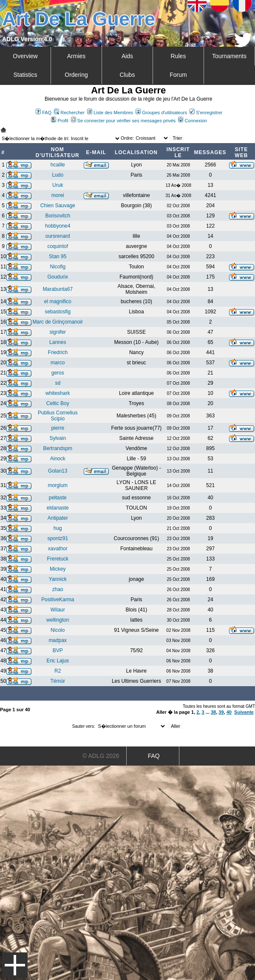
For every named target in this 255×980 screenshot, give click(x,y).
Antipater (58, 518)
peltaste (58, 498)
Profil (59, 121)
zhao (58, 589)
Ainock (58, 459)
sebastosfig (58, 312)
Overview (25, 56)
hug (58, 528)
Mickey (58, 569)
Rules (178, 56)
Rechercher (69, 113)
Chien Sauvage (58, 206)
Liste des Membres (110, 113)
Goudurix (58, 277)
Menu (15, 965)
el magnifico (58, 301)
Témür (58, 681)
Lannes (58, 342)
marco (58, 363)
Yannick (58, 579)
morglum (58, 485)
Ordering (76, 75)
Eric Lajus (58, 661)
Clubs (127, 75)
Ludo (58, 175)
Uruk (58, 185)
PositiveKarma (58, 600)
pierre (58, 428)
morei (58, 195)
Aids (127, 56)
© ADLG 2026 (101, 756)
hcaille (58, 165)
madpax (58, 640)
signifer (58, 332)
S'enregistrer (206, 113)
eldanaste (58, 508)
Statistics (25, 75)
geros (58, 373)
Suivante (244, 712)
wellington (58, 620)
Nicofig (58, 267)
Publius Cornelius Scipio (58, 416)
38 (213, 712)
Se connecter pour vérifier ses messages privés (123, 121)
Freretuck (58, 559)
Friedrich (58, 352)
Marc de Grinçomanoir (58, 322)
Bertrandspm (58, 448)
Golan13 (58, 471)
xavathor (58, 549)
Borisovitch (58, 216)
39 (221, 712)
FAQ (44, 113)
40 (229, 712)
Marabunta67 (58, 289)
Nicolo (58, 630)
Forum (178, 75)
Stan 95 (58, 256)
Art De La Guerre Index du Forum (3, 130)
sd (58, 383)
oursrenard (58, 236)
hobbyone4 (58, 226)
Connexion (193, 121)
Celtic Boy (58, 403)
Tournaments (229, 56)
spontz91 (58, 538)
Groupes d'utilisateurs (161, 113)
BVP (58, 651)
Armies (76, 56)
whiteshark (58, 393)
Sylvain (58, 438)
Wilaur (58, 610)
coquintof (58, 246)
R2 (58, 671)
